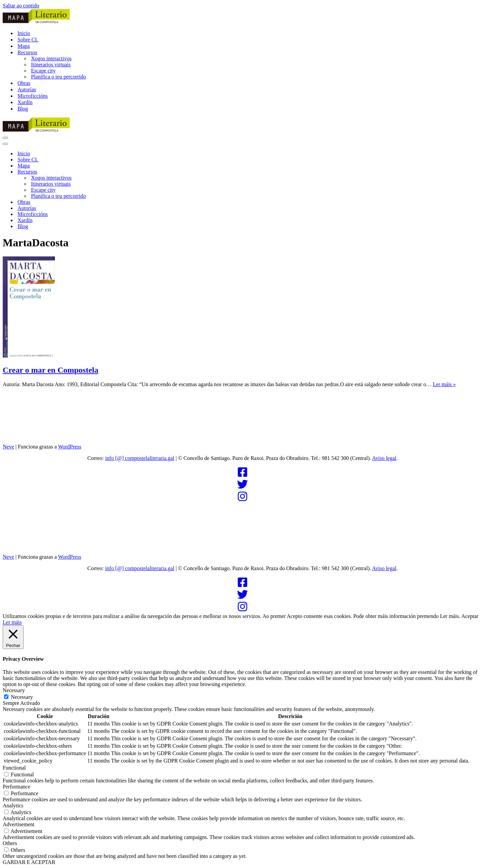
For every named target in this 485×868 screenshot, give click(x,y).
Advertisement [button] (19, 824)
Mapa (24, 46)
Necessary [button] (14, 690)
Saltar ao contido (21, 6)
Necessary (22, 697)
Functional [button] (14, 768)
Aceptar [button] (470, 616)
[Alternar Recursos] (121, 172)
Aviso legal (384, 458)
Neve (8, 447)
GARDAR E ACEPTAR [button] (29, 862)
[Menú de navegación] (5, 138)
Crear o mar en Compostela (51, 370)
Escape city (43, 71)
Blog (23, 109)
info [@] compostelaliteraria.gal (140, 458)
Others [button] (10, 843)
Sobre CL (28, 40)
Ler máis (12, 622)
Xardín (25, 102)
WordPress (70, 447)
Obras (24, 83)
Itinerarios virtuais (51, 65)
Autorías (27, 89)
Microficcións (33, 96)
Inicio (24, 33)
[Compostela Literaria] (243, 17)
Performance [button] (17, 787)
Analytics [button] (13, 805)
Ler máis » (444, 384)
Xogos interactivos (51, 58)
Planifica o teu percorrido (58, 77)
